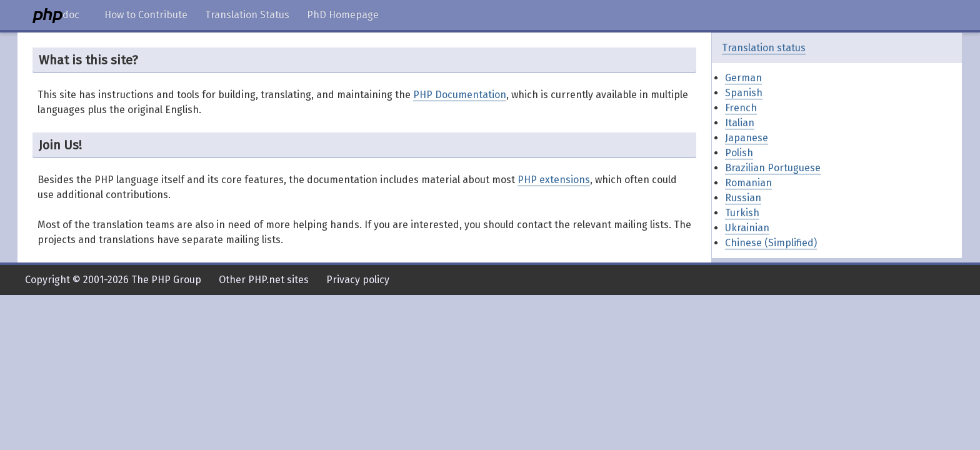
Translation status (764, 48)
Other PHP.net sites (264, 280)
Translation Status (247, 15)
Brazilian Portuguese (773, 168)
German (743, 78)
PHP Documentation (460, 95)
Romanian (748, 183)
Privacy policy (358, 280)
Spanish (744, 93)
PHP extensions (554, 180)
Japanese (747, 138)
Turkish (742, 213)
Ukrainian (747, 228)
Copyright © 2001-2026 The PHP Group (113, 280)
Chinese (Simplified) (771, 243)
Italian (740, 123)
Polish (739, 153)
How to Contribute (146, 15)
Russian (743, 198)
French (741, 108)
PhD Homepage (343, 15)
